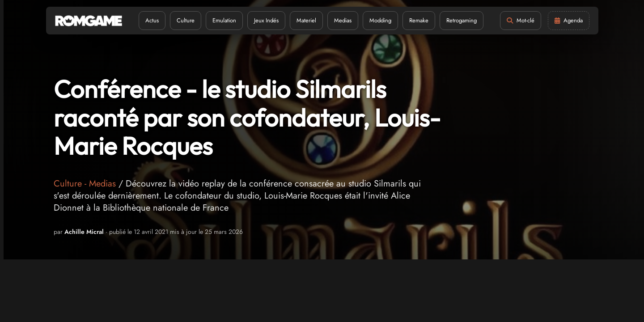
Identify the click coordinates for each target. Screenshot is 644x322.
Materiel (306, 20)
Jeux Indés (266, 20)
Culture (186, 20)
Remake (419, 20)
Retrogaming (462, 20)
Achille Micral (84, 232)
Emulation (224, 20)
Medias (343, 20)
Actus (152, 20)
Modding (380, 20)
